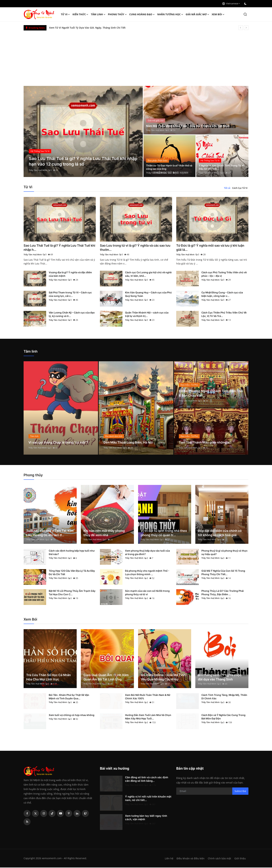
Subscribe (240, 792)
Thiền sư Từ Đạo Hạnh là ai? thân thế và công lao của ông (168, 167)
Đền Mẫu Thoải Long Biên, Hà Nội (131, 443)
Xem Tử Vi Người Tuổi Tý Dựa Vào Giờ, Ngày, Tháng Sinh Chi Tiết (87, 28)
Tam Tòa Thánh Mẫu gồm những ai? (208, 443)
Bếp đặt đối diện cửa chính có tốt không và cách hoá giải (220, 533)
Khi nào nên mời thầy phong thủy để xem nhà (104, 533)
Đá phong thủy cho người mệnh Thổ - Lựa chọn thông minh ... (147, 573)
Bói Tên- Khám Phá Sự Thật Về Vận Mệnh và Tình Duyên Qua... (69, 697)
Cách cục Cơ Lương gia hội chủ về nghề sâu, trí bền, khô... (148, 275)
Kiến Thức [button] (80, 14)
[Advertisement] (136, 56)
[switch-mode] (246, 4)
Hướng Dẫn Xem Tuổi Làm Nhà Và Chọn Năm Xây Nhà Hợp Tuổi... (148, 717)
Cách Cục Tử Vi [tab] (240, 188)
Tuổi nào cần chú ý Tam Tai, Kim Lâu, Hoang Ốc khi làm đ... (50, 533)
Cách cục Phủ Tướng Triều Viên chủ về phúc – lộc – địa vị (224, 275)
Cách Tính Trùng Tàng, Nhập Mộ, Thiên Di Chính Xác (224, 697)
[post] (83, 131)
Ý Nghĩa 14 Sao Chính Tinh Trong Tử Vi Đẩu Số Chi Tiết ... (221, 167)
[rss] (27, 822)
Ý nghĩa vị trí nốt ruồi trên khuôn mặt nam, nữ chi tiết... (148, 799)
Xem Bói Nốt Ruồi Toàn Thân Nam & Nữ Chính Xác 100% (148, 697)
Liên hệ (168, 859)
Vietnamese (230, 3)
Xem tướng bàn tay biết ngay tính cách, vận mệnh (146, 818)
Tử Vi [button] (65, 14)
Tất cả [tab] (227, 188)
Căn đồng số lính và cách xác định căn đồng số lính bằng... (147, 780)
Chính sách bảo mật (219, 859)
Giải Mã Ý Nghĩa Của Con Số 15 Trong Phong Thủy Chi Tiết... (223, 573)
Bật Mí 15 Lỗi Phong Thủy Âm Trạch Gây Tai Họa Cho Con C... (72, 593)
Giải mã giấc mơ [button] (197, 14)
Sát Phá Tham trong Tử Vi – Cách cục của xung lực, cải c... (70, 295)
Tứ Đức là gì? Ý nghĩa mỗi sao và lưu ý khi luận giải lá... (211, 248)
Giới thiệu (240, 859)
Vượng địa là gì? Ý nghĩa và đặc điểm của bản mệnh (70, 275)
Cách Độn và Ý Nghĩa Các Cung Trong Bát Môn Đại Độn (223, 717)
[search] (245, 14)
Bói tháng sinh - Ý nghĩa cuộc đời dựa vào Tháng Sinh (220, 678)
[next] (246, 28)
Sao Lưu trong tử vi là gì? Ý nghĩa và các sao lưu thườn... (133, 248)
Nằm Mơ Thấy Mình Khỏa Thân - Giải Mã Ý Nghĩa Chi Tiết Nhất (192, 126)
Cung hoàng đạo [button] (142, 14)
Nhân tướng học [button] (170, 14)
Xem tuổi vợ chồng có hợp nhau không (72, 716)
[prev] (241, 28)
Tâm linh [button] (98, 14)
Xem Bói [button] (218, 14)
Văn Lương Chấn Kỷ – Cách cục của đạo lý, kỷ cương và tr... (72, 315)
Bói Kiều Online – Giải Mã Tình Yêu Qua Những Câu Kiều (163, 678)
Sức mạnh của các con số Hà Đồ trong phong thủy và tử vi (147, 593)
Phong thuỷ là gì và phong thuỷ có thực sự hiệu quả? (224, 553)
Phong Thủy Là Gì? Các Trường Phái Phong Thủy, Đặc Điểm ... (223, 593)
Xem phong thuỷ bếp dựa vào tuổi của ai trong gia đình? (147, 553)
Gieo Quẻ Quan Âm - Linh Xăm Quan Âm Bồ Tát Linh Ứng (106, 678)
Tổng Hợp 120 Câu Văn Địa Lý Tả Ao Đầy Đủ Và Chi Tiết (72, 573)
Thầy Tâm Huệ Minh (39, 170)
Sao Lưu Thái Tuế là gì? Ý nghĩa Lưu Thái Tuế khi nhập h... (57, 248)
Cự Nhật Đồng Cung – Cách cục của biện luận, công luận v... (222, 295)
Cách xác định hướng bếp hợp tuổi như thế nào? (72, 553)
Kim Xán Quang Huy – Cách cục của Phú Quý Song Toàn (148, 295)
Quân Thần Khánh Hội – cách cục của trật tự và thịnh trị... (147, 315)
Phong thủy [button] (117, 14)
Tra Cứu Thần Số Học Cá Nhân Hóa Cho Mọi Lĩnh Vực (48, 678)
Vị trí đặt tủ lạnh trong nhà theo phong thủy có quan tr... (164, 533)
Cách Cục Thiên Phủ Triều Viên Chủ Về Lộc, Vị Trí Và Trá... (224, 315)
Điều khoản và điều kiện (190, 859)
